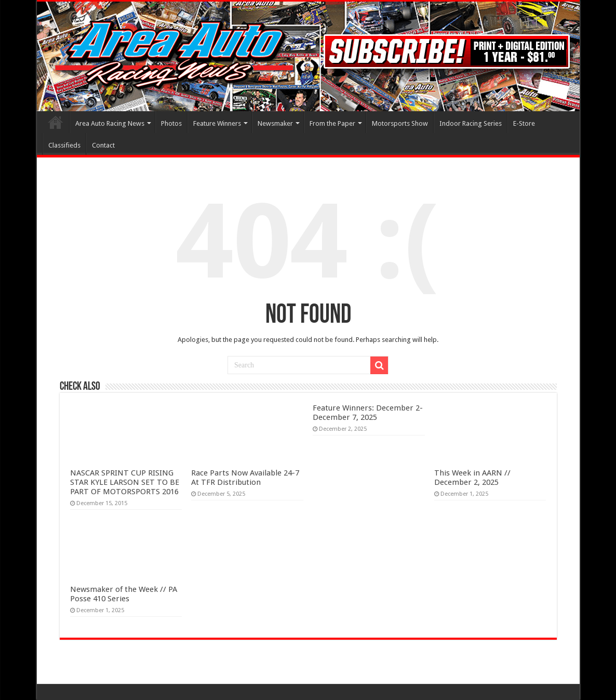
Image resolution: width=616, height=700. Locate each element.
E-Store (524, 123)
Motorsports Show (400, 123)
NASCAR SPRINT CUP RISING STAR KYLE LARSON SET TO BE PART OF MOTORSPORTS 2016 (125, 482)
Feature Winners (217, 123)
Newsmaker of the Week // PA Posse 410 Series (124, 594)
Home (56, 122)
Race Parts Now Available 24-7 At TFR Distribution (245, 478)
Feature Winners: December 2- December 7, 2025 (368, 413)
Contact (103, 145)
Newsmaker (275, 123)
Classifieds (64, 145)
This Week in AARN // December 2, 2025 (472, 478)
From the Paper (332, 123)
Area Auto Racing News (110, 123)
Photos (171, 123)
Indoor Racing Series (471, 123)
